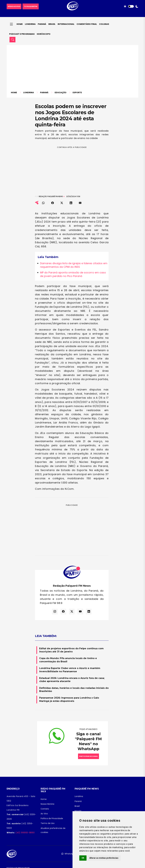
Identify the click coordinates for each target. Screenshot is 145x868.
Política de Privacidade (52, 818)
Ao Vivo (44, 814)
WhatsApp (68, 854)
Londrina (30, 24)
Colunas (104, 24)
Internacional (66, 24)
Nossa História (47, 804)
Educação (61, 93)
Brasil (52, 24)
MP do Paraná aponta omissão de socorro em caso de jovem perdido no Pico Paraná (73, 274)
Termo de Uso (48, 823)
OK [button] (83, 858)
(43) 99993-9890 (25, 833)
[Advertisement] (72, 70)
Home (20, 24)
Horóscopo (44, 34)
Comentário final (87, 24)
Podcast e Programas (22, 34)
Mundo (78, 811)
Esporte (77, 93)
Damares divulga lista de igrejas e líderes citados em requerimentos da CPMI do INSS (74, 265)
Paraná (42, 24)
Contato (45, 809)
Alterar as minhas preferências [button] (104, 858)
